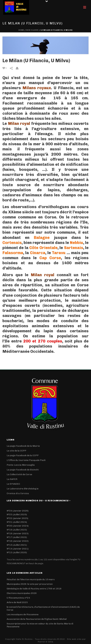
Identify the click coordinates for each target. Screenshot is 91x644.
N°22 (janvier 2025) (17, 518)
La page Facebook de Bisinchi (23, 470)
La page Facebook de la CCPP (23, 455)
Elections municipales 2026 (22, 593)
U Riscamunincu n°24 (18, 598)
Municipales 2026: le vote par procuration (30, 584)
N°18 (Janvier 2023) (18, 533)
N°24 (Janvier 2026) (18, 511)
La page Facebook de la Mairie (23, 446)
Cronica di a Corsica (18, 493)
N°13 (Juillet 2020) (17, 552)
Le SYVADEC (13, 484)
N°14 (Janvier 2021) (18, 549)
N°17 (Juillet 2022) (17, 537)
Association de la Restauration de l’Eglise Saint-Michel (37, 619)
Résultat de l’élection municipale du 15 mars (31, 579)
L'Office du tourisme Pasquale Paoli (26, 460)
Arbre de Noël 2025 (17, 602)
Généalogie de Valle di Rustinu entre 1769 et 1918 (34, 589)
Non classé (32, 30)
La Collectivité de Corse (19, 474)
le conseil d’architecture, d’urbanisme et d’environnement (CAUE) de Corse (43, 608)
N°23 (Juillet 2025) (17, 514)
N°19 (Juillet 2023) (17, 530)
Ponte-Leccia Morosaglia (21, 465)
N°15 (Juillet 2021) (17, 545)
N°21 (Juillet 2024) (17, 522)
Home (21, 30)
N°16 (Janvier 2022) (18, 541)
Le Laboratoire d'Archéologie (23, 489)
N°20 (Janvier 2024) (18, 526)
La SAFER (12, 479)
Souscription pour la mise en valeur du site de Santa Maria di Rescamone (40, 625)
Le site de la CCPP (16, 451)
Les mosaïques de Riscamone (23, 614)
